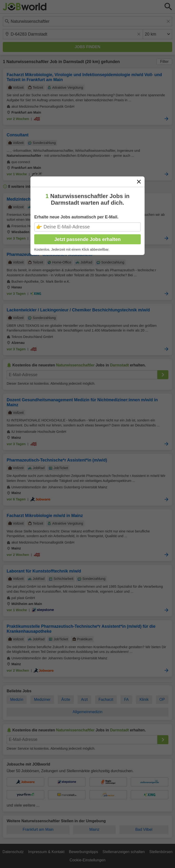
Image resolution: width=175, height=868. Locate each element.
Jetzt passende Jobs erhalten (88, 239)
